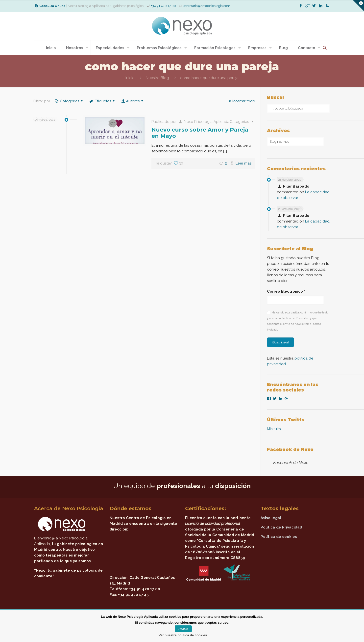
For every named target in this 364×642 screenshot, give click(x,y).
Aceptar (183, 629)
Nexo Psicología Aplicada (207, 122)
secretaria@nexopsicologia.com (207, 6)
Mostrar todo (241, 101)
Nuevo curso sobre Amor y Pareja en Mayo (200, 133)
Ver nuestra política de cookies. (183, 635)
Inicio (130, 78)
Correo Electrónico (286, 291)
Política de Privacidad (281, 527)
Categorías (69, 101)
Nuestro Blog (157, 78)
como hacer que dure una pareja (209, 78)
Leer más (243, 163)
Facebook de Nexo (290, 449)
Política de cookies (279, 537)
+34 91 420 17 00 (163, 6)
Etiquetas (103, 101)
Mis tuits (274, 429)
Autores (133, 101)
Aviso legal (271, 518)
